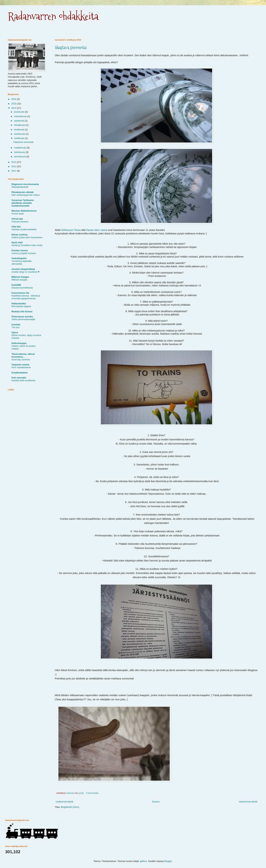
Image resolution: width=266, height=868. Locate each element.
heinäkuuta (20, 125)
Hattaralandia (19, 304)
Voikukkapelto (19, 258)
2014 (14, 108)
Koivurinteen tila (20, 293)
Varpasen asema (20, 365)
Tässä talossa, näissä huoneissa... (23, 355)
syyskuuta (19, 121)
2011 (14, 171)
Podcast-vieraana (20, 222)
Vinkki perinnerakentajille (23, 319)
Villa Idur (16, 227)
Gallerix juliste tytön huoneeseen (27, 237)
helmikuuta (20, 152)
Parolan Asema (20, 250)
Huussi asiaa (18, 214)
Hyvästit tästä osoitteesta (23, 381)
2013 (14, 162)
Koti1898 (16, 285)
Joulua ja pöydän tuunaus (24, 253)
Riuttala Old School (22, 312)
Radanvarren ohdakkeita (53, 16)
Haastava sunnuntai (71, 47)
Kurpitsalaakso (20, 373)
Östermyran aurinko (22, 317)
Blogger (168, 861)
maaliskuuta (20, 148)
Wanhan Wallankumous (24, 211)
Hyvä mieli (17, 242)
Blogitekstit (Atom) (70, 807)
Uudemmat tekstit (64, 802)
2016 (14, 99)
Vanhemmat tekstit (248, 802)
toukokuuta (20, 134)
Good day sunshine (21, 360)
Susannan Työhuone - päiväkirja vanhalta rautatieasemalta (23, 203)
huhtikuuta (20, 138)
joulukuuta (20, 112)
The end (15, 327)
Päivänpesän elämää (23, 192)
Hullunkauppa (19, 343)
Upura (15, 332)
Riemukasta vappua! (21, 306)
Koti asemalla (19, 378)
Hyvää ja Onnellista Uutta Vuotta (27, 245)
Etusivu (156, 802)
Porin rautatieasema (21, 367)
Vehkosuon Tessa (71, 230)
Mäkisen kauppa (20, 277)
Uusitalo (16, 325)
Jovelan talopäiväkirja (23, 269)
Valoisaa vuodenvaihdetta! (24, 229)
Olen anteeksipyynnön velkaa (25, 195)
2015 (14, 104)
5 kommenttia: (93, 793)
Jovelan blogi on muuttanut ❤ (25, 272)
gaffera (143, 861)
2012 (14, 166)
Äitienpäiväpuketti (20, 187)
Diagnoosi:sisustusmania (25, 184)
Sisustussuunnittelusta (22, 288)
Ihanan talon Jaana (97, 230)
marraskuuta (21, 116)
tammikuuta (20, 156)
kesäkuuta (20, 130)
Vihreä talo (17, 219)
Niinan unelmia (19, 235)
